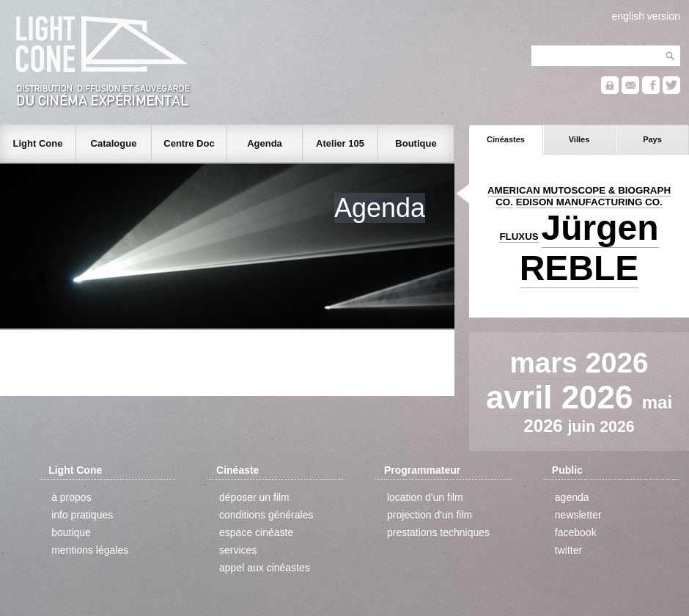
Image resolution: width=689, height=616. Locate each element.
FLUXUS (519, 236)
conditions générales (266, 515)
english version (646, 16)
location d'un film (425, 497)
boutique (71, 532)
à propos (71, 497)
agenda (572, 497)
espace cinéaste (256, 532)
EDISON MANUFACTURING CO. (589, 202)
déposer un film (254, 497)
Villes (579, 139)
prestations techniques (438, 532)
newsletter (578, 515)
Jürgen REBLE (589, 248)
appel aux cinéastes (265, 568)
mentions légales (90, 550)
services (238, 550)
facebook (576, 532)
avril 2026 (564, 397)
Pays (652, 139)
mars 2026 (579, 363)
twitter (568, 550)
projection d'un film (430, 515)
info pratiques (82, 515)
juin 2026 (601, 427)
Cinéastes (506, 139)
